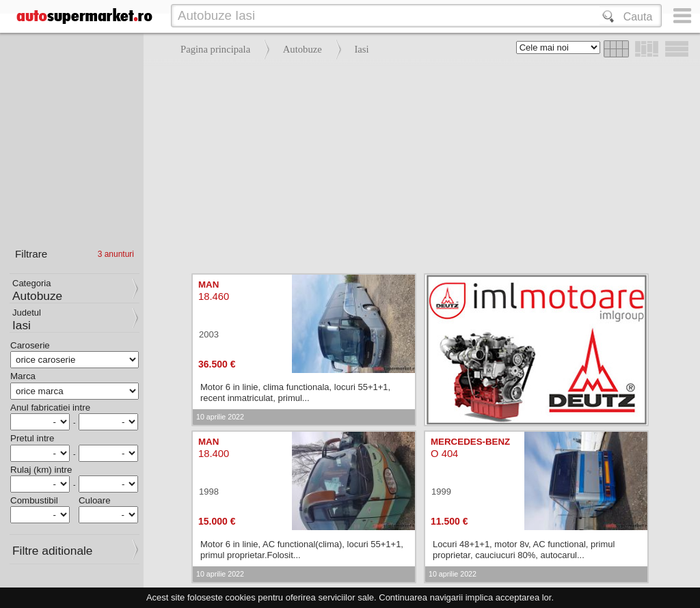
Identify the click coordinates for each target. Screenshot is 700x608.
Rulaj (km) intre (41, 470)
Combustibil (34, 500)
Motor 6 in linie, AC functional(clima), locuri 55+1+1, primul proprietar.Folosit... (302, 550)
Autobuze (302, 49)
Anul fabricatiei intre (50, 407)
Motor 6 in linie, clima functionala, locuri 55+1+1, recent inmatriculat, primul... (295, 392)
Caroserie (30, 345)
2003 (209, 334)
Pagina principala (215, 49)
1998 (209, 492)
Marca (23, 376)
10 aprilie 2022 (220, 417)
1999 (441, 492)
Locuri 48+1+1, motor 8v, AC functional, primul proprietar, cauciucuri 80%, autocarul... (524, 550)
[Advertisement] (418, 164)
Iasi (361, 49)
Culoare (95, 500)
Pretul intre (32, 438)
